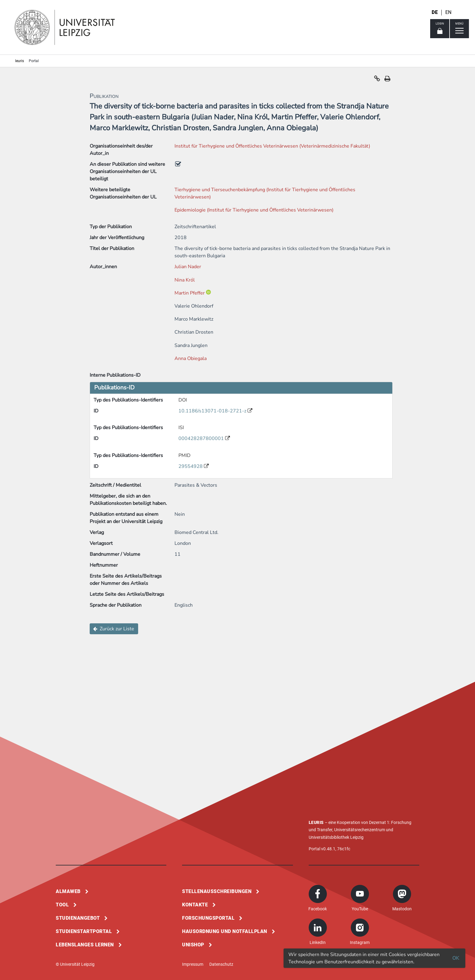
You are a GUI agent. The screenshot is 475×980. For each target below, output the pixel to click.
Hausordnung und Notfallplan (225, 931)
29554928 (191, 466)
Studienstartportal (84, 931)
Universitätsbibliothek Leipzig (336, 837)
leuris (20, 61)
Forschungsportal (208, 918)
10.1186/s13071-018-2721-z (213, 411)
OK (456, 958)
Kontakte (195, 905)
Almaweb (68, 891)
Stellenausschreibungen (217, 891)
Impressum (193, 964)
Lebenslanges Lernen (85, 945)
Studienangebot (78, 918)
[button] (377, 80)
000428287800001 (202, 438)
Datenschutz (221, 964)
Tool (62, 905)
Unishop (193, 945)
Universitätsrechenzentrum (360, 830)
